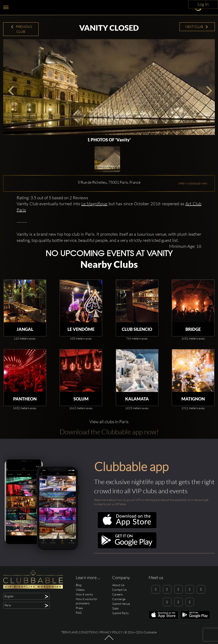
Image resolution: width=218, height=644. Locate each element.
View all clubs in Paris (109, 422)
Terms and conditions (79, 632)
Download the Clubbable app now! (109, 432)
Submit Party (120, 613)
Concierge (119, 599)
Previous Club (21, 29)
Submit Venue (121, 604)
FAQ (79, 613)
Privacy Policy (111, 632)
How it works (84, 594)
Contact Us (119, 590)
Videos (80, 590)
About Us (118, 585)
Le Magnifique (94, 204)
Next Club (197, 27)
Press (79, 608)
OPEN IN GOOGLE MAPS (193, 183)
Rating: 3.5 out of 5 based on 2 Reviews (52, 198)
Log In (203, 4)
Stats (115, 608)
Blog (79, 585)
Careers (117, 594)
